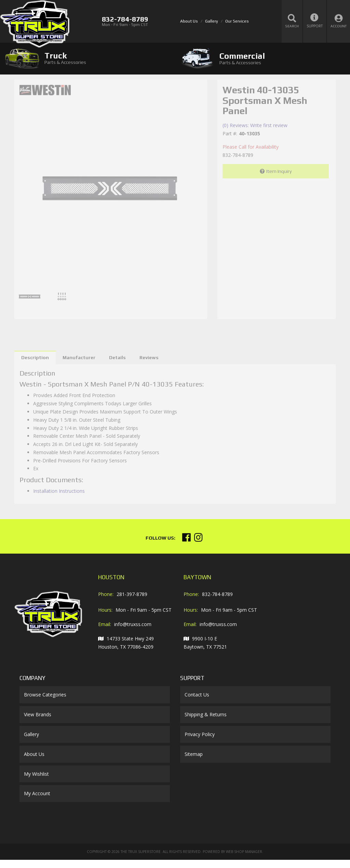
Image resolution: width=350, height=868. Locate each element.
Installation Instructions (59, 491)
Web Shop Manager (244, 852)
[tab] (87, 58)
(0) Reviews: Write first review (255, 125)
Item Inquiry (279, 171)
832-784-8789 (217, 594)
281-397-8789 (132, 594)
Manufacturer (79, 357)
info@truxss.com (133, 624)
